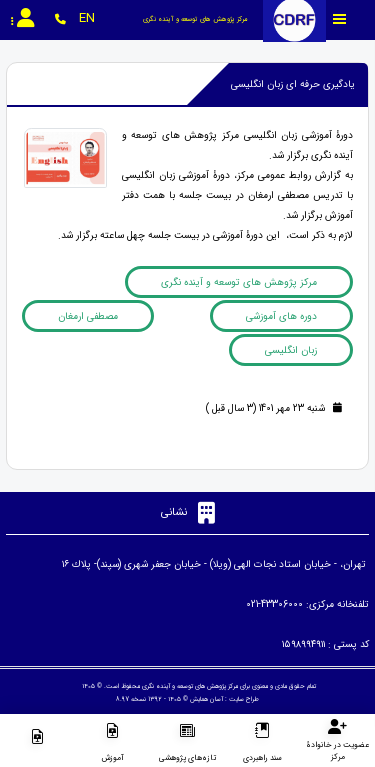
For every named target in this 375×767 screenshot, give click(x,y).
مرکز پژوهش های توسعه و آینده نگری (239, 282)
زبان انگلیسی (291, 350)
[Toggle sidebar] (340, 19)
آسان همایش (206, 699)
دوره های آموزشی (281, 316)
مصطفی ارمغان (88, 316)
